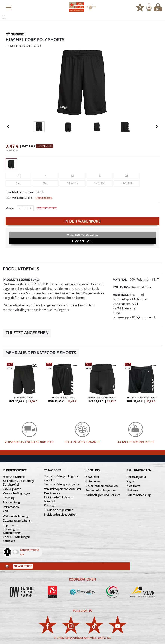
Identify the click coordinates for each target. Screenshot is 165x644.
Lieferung (9, 498)
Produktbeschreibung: (21, 280)
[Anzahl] (25, 208)
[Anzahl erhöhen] (31, 208)
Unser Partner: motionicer (102, 486)
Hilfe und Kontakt (14, 477)
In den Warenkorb (82, 221)
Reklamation (11, 507)
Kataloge (50, 505)
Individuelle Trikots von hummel (59, 499)
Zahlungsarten (12, 489)
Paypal (131, 481)
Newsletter (92, 477)
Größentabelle (44, 198)
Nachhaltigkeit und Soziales (103, 495)
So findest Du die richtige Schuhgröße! (19, 483)
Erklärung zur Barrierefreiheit (12, 531)
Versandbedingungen (16, 493)
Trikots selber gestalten (59, 510)
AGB (6, 511)
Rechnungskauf (136, 477)
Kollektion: (122, 287)
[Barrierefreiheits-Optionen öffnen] (8, 552)
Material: (120, 280)
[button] (8, 7)
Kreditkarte (133, 486)
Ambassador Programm (101, 490)
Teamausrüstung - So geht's (62, 484)
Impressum (10, 525)
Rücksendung (11, 502)
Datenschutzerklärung (17, 520)
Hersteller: (122, 295)
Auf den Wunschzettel (82, 235)
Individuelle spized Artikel (60, 514)
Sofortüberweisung (139, 495)
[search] (82, 17)
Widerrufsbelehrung (15, 516)
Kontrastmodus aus (30, 552)
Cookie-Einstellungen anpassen (16, 539)
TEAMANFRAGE (82, 241)
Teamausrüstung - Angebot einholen (61, 478)
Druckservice (52, 493)
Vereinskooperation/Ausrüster (63, 489)
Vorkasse (132, 490)
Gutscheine (92, 481)
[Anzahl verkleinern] (20, 208)
